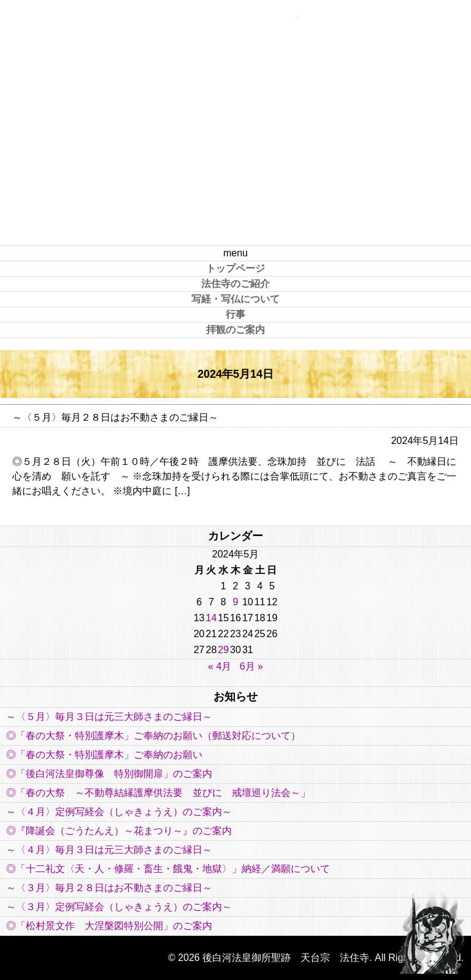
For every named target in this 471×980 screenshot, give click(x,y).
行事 (235, 314)
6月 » (251, 666)
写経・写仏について (235, 299)
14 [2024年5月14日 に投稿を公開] (212, 618)
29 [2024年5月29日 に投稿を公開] (223, 650)
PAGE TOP (431, 931)
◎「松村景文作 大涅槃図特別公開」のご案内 (114, 926)
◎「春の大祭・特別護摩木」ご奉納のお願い (104, 755)
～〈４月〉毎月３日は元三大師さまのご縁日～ (109, 850)
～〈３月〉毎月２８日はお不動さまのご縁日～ (109, 888)
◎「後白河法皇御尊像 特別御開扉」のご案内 (109, 774)
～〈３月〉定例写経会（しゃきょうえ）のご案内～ (119, 907)
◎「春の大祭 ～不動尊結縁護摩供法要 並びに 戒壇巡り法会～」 (158, 793)
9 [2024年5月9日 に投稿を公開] (236, 602)
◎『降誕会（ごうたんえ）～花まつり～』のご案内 (119, 831)
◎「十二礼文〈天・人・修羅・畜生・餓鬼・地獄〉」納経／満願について (168, 869)
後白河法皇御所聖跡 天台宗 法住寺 (235, 123)
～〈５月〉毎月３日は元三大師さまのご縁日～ (109, 717)
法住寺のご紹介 (235, 284)
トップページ (235, 268)
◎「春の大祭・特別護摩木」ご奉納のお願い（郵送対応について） (153, 736)
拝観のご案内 (235, 330)
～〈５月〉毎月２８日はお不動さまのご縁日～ (115, 417)
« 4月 (220, 666)
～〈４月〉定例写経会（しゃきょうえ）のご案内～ (119, 812)
